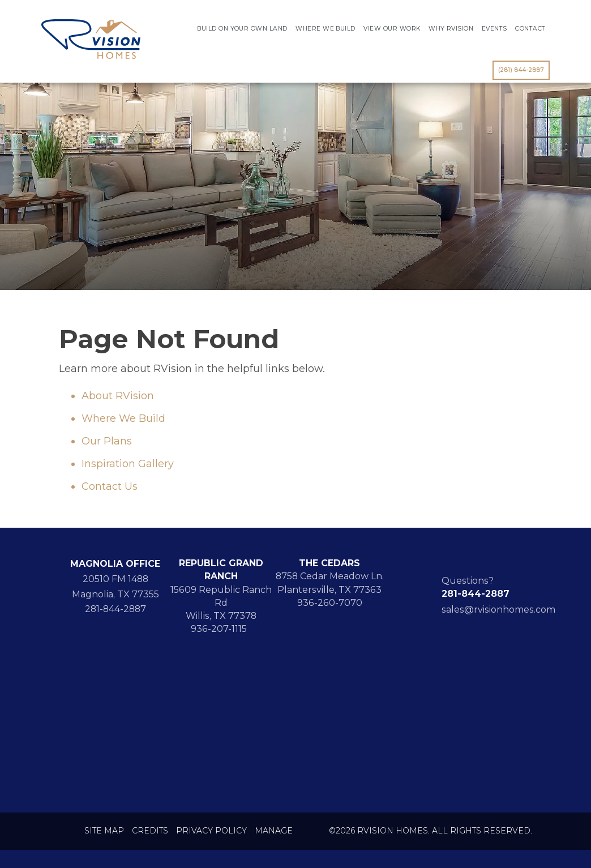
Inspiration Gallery (128, 464)
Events (494, 29)
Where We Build (326, 29)
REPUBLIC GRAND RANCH (221, 570)
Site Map (104, 831)
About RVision (118, 396)
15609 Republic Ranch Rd (221, 596)
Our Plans (107, 441)
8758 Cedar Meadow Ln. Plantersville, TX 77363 (330, 583)
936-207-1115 (221, 629)
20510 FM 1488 (115, 579)
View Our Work (392, 29)
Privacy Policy (211, 831)
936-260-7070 (330, 603)
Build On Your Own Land (242, 29)
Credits (150, 831)
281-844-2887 (115, 609)
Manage (274, 831)
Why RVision (451, 29)
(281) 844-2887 (521, 70)
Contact (530, 29)
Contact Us (110, 486)
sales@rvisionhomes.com (498, 610)
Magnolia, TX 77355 (115, 594)
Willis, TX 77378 (221, 616)
